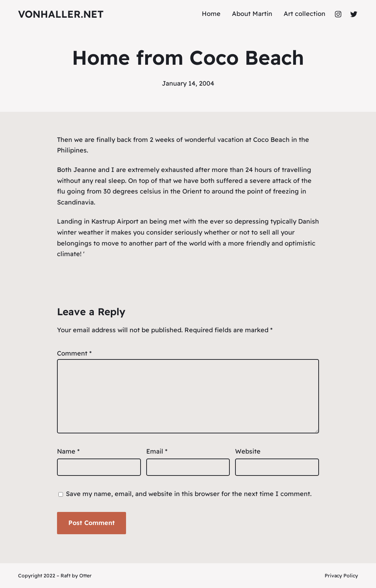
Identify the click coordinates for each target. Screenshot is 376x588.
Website (248, 451)
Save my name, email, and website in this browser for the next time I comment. (189, 494)
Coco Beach (271, 140)
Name (68, 451)
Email (157, 451)
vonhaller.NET (61, 14)
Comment (74, 353)
